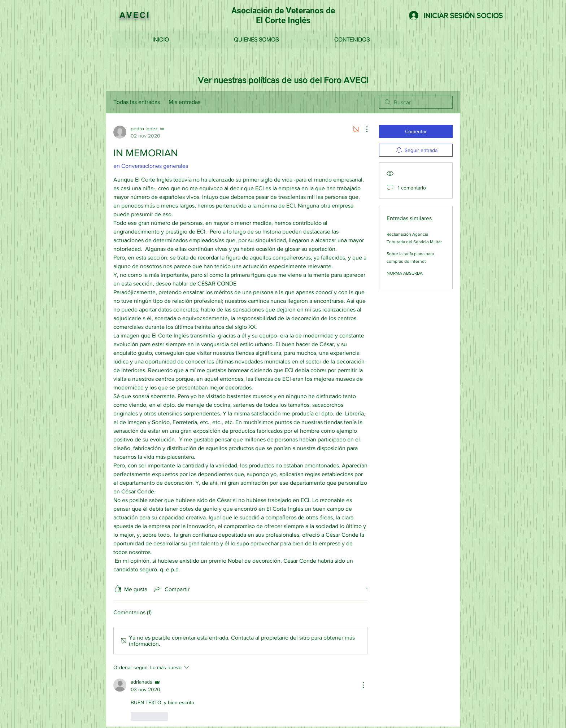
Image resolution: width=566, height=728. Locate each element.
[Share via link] (171, 589)
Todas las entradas (137, 102)
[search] (416, 102)
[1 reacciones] (363, 589)
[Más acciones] (363, 129)
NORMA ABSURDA (405, 273)
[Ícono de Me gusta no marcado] (118, 589)
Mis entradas (184, 102)
